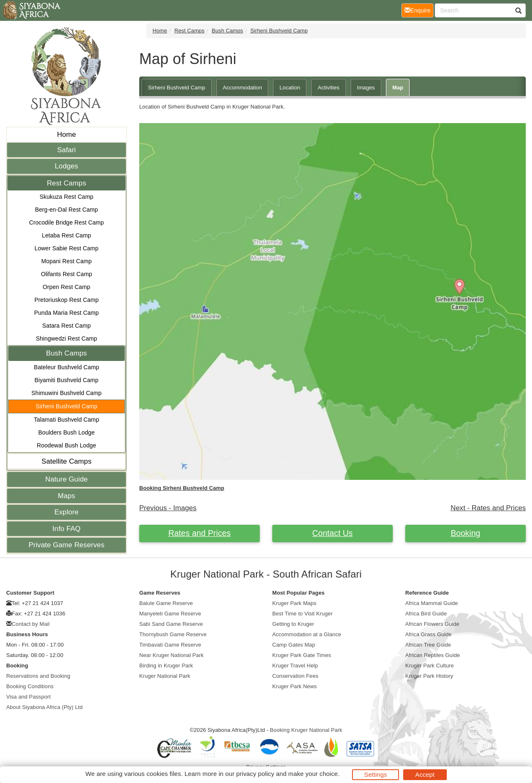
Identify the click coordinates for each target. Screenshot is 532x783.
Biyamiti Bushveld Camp (66, 380)
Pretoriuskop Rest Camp (67, 300)
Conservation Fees (295, 676)
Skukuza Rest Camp (66, 197)
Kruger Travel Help (295, 666)
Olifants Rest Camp (66, 274)
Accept (425, 774)
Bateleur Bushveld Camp (66, 367)
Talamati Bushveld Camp (66, 420)
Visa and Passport (28, 697)
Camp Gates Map (294, 645)
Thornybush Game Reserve (173, 634)
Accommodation (243, 88)
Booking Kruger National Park (306, 730)
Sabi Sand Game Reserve (171, 624)
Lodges (66, 166)
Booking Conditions (30, 686)
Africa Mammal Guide (432, 603)
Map (398, 88)
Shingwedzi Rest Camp (66, 338)
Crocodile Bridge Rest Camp (66, 222)
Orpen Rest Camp (66, 287)
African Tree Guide (428, 645)
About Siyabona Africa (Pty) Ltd (44, 707)
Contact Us (332, 533)
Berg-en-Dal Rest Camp (66, 210)
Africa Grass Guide (429, 634)
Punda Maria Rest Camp (66, 313)
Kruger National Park (165, 676)
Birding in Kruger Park (166, 666)
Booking (465, 533)
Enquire (419, 10)
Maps (66, 496)
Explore (66, 512)
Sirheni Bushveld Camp (66, 406)
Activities (328, 88)
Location (290, 88)
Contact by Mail (31, 624)
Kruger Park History (429, 676)
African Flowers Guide (432, 624)
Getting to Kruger (293, 624)
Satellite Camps (67, 461)
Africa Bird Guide (426, 614)
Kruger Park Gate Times (302, 655)
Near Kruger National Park (171, 655)
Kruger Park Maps (294, 603)
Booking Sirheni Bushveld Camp (182, 488)
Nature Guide (66, 479)
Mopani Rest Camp (66, 261)
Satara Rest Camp (67, 326)
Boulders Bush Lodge (66, 432)
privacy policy (255, 774)
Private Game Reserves (67, 545)
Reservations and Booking (38, 676)
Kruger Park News (294, 686)
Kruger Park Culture (430, 666)
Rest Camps (67, 183)
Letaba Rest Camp (66, 235)
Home (66, 135)
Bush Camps (66, 353)
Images (366, 88)
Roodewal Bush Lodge (67, 445)
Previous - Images (168, 508)
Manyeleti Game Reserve (170, 614)
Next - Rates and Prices (488, 508)
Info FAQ (66, 529)
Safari (66, 150)
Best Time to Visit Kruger (302, 614)
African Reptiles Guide (433, 655)
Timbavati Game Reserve (170, 645)
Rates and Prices (199, 533)
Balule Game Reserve (166, 603)
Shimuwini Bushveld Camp (67, 393)
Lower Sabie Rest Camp (66, 248)
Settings (376, 774)
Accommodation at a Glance (307, 634)
